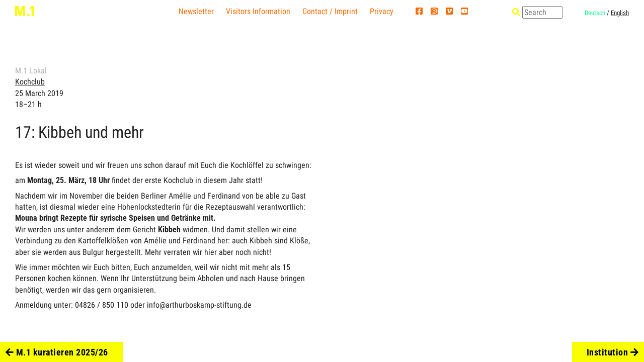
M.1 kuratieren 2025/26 (57, 352)
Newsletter (196, 11)
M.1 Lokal (31, 71)
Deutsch (595, 13)
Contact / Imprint (330, 11)
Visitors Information (258, 11)
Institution (613, 352)
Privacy (382, 11)
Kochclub (30, 82)
